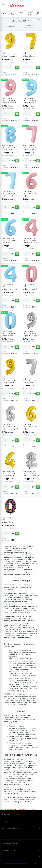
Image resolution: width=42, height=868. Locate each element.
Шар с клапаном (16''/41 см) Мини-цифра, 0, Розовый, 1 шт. (31, 288)
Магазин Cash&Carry (21, 843)
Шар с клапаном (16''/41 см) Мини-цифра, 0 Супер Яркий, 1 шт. (9, 521)
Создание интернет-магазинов (15, 863)
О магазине (21, 814)
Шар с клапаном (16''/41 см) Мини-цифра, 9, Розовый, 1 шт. (10, 102)
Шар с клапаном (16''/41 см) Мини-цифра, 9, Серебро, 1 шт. (31, 335)
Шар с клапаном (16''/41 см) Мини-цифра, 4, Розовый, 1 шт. (31, 241)
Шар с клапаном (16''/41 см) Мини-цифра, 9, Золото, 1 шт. (9, 55)
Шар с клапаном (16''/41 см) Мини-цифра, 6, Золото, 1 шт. (30, 428)
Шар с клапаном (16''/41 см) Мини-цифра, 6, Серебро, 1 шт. (10, 428)
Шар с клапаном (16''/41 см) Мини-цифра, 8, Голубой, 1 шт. (10, 148)
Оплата (21, 821)
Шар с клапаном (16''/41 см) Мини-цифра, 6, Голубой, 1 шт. (10, 241)
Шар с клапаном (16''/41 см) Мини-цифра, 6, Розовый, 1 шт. (31, 195)
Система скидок (21, 850)
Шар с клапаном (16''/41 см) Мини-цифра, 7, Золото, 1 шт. (30, 55)
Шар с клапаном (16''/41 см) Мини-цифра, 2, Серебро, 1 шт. (31, 474)
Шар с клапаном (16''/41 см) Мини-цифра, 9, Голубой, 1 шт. (31, 102)
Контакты (21, 836)
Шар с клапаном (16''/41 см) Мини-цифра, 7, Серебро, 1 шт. (31, 381)
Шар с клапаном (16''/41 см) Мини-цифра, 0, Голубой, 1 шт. (10, 335)
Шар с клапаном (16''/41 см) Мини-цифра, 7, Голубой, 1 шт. (9, 195)
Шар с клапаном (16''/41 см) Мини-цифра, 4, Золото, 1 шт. (9, 474)
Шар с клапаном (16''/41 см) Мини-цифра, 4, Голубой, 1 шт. (10, 288)
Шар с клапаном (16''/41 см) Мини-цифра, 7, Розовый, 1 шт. (31, 148)
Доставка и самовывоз (21, 829)
